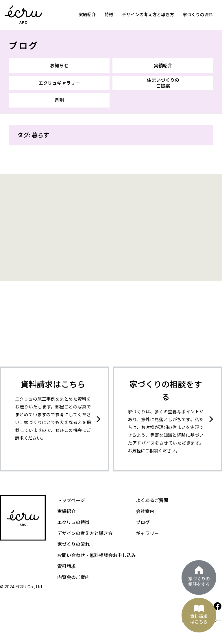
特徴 (109, 15)
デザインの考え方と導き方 (148, 15)
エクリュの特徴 (73, 522)
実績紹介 (87, 15)
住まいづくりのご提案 (163, 83)
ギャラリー (147, 533)
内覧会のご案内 (73, 577)
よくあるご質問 (152, 500)
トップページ (71, 500)
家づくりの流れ (198, 15)
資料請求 (66, 566)
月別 (59, 100)
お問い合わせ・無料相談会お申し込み (97, 555)
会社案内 (145, 511)
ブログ (24, 46)
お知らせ (59, 66)
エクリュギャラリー (59, 83)
